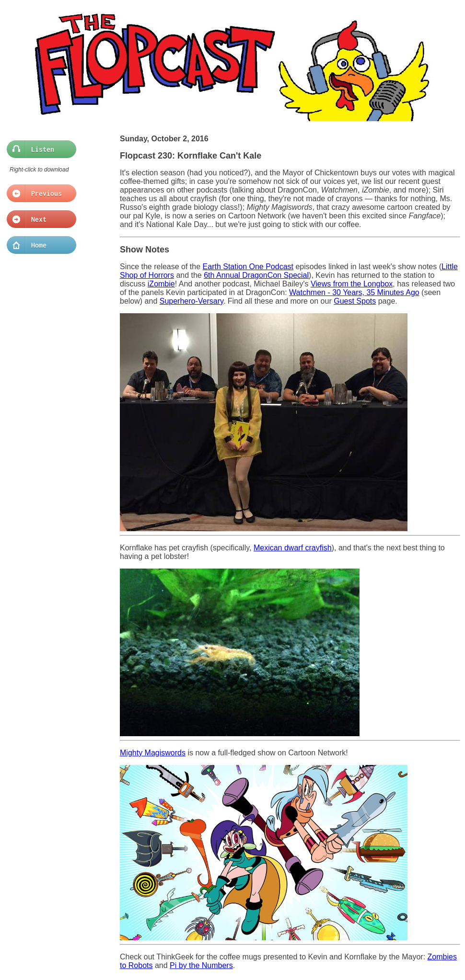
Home (39, 245)
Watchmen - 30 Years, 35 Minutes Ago (354, 292)
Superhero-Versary (192, 301)
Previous (39, 194)
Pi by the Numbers (201, 965)
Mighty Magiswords (153, 753)
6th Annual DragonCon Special (256, 275)
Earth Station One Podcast (248, 267)
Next (39, 219)
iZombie (161, 284)
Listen (39, 149)
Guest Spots (355, 301)
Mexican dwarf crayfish (293, 548)
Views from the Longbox (352, 284)
